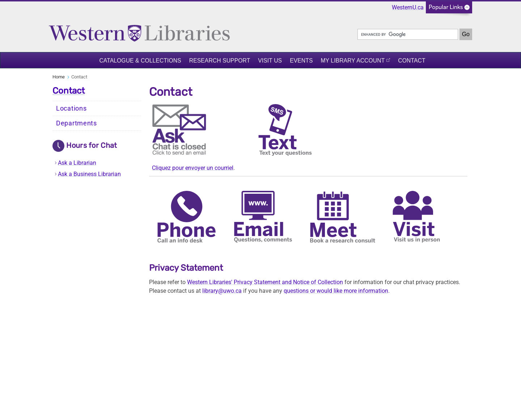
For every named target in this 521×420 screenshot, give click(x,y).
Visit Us (270, 61)
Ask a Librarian (77, 163)
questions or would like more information (336, 291)
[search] (408, 34)
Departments (77, 123)
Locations (71, 108)
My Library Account (353, 61)
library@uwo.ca (222, 291)
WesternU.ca (408, 7)
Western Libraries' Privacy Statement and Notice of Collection (265, 282)
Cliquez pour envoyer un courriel (193, 168)
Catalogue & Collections (140, 61)
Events (301, 61)
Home (59, 77)
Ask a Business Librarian (89, 174)
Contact (412, 61)
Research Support (220, 61)
